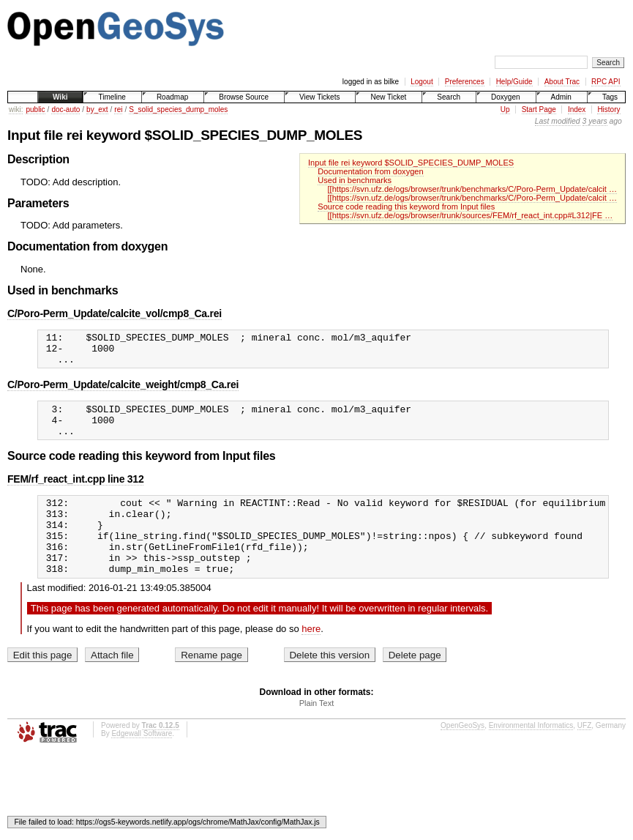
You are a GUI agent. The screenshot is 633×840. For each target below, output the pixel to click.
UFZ (584, 754)
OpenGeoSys (462, 754)
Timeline (112, 97)
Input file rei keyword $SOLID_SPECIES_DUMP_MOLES (411, 163)
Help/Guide (514, 82)
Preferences (465, 82)
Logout (422, 82)
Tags (610, 97)
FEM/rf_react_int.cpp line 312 (75, 492)
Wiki (60, 97)
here (311, 657)
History (608, 109)
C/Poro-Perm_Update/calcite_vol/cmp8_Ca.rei (115, 313)
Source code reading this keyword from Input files (406, 207)
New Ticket (388, 97)
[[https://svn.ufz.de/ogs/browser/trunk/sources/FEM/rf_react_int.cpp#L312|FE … (471, 215)
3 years (595, 121)
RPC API (606, 82)
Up (505, 109)
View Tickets (319, 97)
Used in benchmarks (355, 180)
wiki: (16, 109)
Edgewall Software (142, 762)
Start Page (539, 109)
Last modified (558, 121)
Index (577, 109)
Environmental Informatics (531, 754)
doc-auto (65, 109)
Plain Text (317, 732)
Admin (561, 97)
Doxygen (505, 97)
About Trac (562, 82)
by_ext (97, 109)
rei (118, 109)
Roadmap (172, 97)
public (35, 109)
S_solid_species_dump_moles (178, 109)
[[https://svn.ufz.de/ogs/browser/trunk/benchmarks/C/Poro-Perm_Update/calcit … (472, 189)
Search (449, 97)
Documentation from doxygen (370, 171)
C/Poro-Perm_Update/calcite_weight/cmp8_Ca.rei (123, 391)
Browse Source (244, 97)
